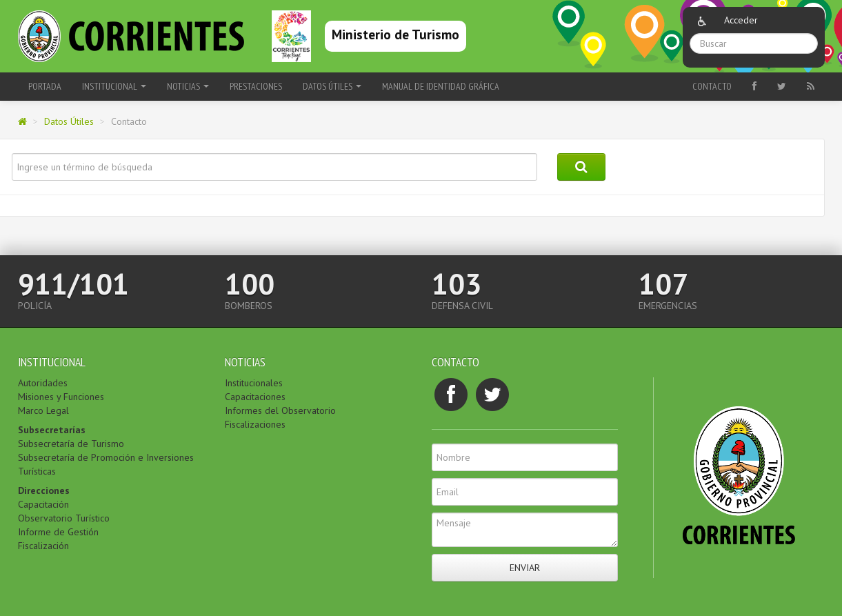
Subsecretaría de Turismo (71, 444)
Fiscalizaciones (255, 424)
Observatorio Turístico (64, 518)
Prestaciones (256, 86)
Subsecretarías (52, 430)
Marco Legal (43, 410)
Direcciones (44, 490)
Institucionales (254, 383)
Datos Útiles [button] (332, 86)
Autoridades (43, 383)
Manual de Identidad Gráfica (441, 86)
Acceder (741, 20)
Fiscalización (43, 546)
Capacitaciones (255, 397)
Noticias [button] (188, 86)
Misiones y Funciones (61, 397)
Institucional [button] (114, 86)
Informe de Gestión (58, 532)
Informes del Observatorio (280, 410)
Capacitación (43, 504)
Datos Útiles (69, 121)
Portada (45, 86)
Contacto (712, 86)
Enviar (525, 568)
